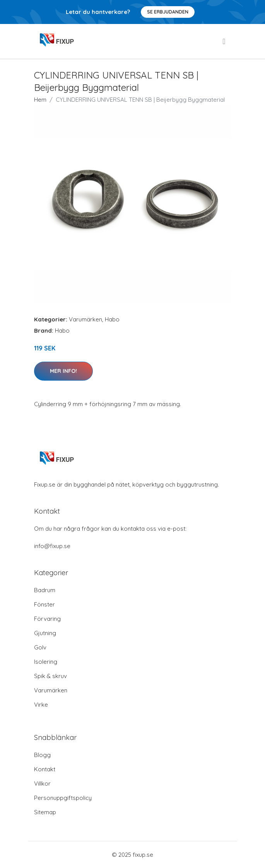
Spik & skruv (50, 676)
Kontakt (45, 769)
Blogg (42, 755)
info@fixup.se (52, 546)
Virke (41, 705)
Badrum (45, 590)
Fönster (44, 604)
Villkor (42, 783)
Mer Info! (63, 371)
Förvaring (47, 619)
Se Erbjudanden (168, 12)
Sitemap (45, 812)
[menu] (224, 41)
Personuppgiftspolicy (63, 798)
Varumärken (85, 319)
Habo (112, 319)
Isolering (46, 662)
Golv (40, 647)
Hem (40, 100)
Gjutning (45, 633)
